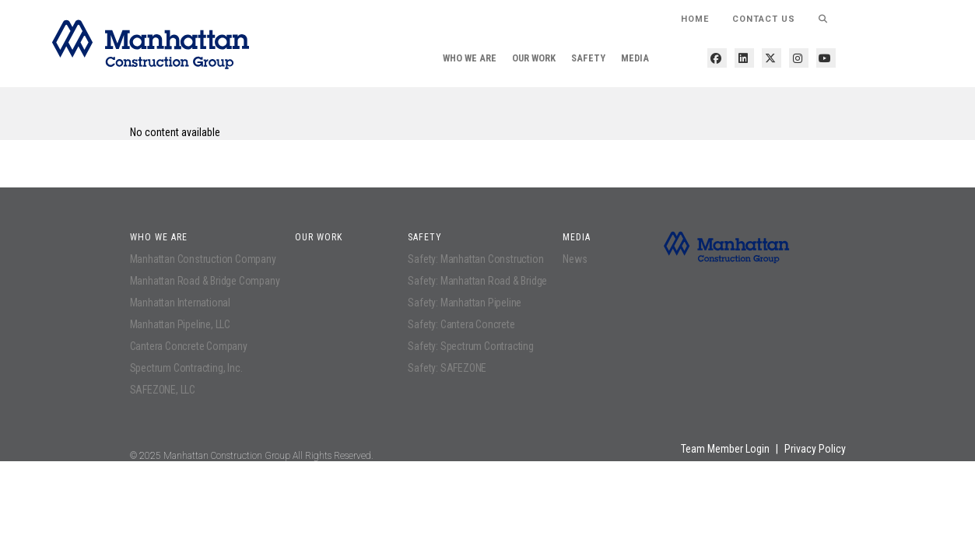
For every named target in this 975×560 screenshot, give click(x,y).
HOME (695, 19)
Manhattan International (180, 303)
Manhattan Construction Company (203, 259)
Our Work (534, 58)
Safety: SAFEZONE (447, 368)
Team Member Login (725, 449)
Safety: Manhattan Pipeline (465, 303)
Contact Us (764, 19)
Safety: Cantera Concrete (461, 324)
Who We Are (470, 58)
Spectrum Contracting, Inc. (186, 368)
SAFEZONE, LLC (163, 390)
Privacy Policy (815, 449)
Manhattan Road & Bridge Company (205, 281)
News (575, 259)
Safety (588, 58)
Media (635, 58)
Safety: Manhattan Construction (475, 259)
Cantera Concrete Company (189, 346)
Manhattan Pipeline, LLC (180, 324)
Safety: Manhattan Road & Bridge (477, 281)
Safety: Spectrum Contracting (470, 346)
